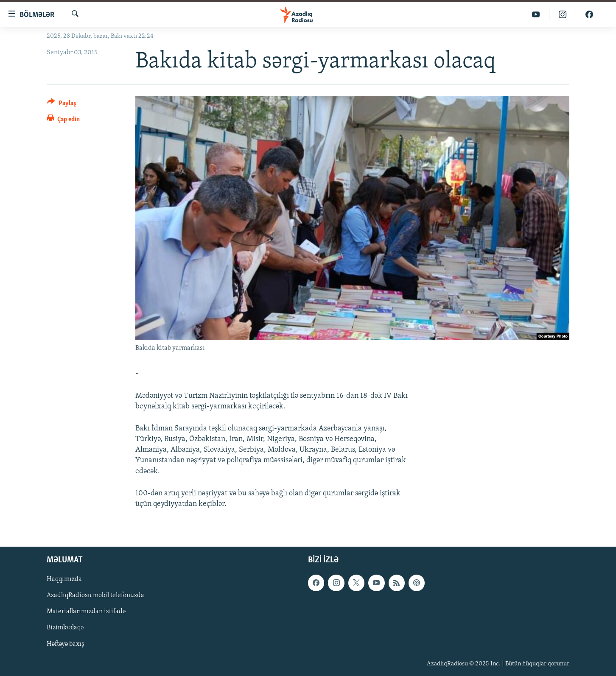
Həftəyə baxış (66, 644)
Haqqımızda (64, 580)
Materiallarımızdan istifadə (86, 612)
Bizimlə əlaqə (65, 628)
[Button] (62, 105)
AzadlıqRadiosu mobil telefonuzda (95, 596)
